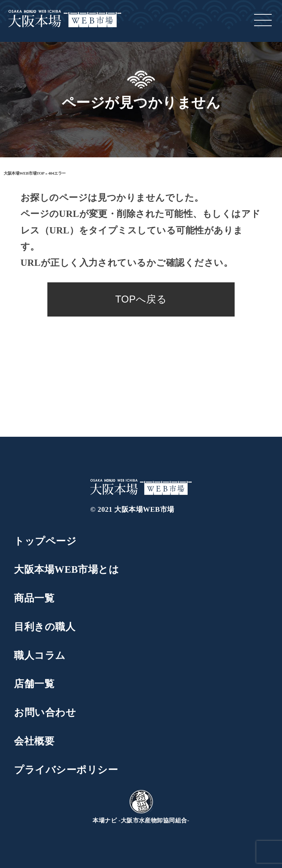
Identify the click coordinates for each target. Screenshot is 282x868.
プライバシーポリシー (66, 770)
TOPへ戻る (141, 299)
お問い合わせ (45, 712)
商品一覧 (34, 598)
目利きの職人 (45, 627)
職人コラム (40, 656)
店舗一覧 (34, 684)
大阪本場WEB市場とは (66, 569)
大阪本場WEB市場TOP (24, 173)
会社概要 (34, 741)
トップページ (45, 541)
